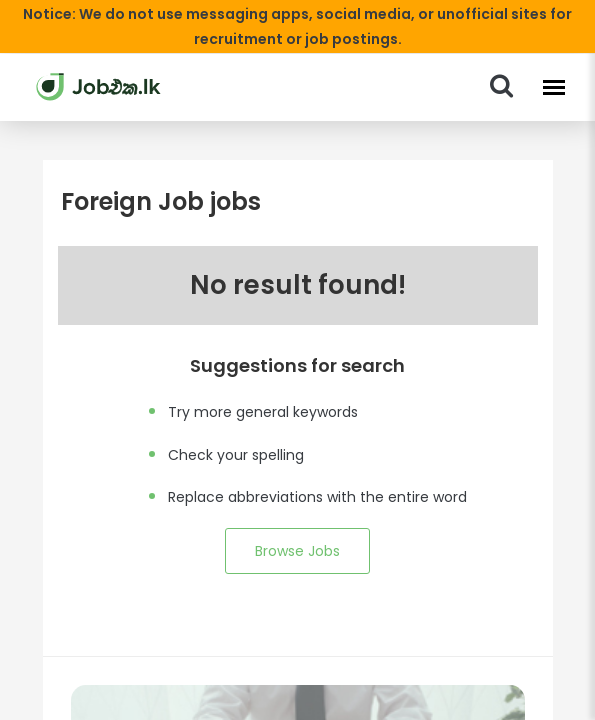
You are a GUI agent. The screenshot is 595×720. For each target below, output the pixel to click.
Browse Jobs (297, 551)
